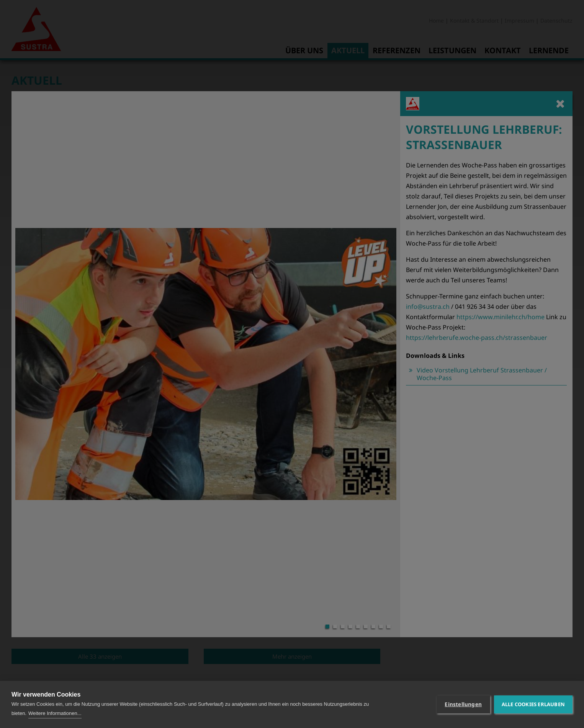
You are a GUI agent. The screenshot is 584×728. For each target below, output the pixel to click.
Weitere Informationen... (55, 713)
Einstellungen (463, 704)
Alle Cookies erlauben (533, 704)
